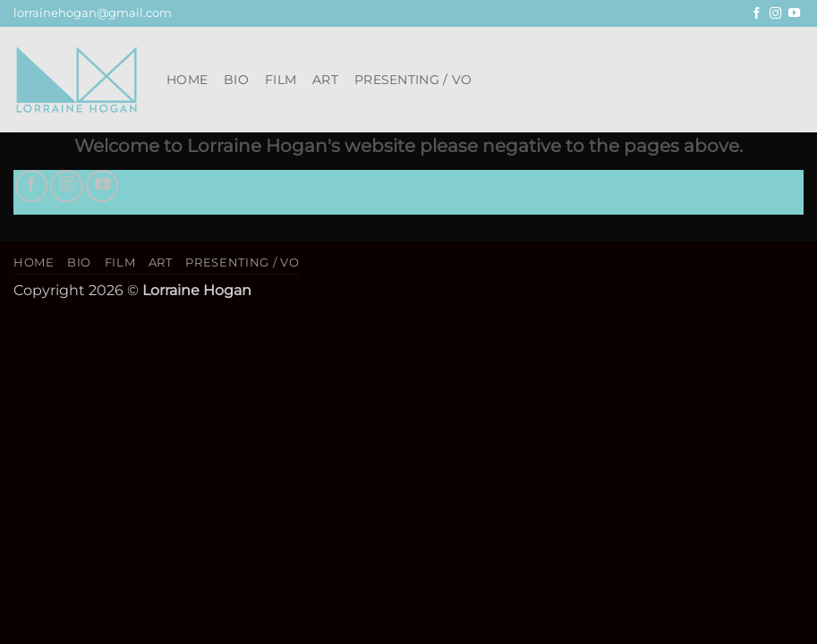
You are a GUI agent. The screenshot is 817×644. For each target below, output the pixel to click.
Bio (236, 80)
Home (187, 80)
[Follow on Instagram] (775, 14)
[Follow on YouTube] (794, 14)
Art (325, 80)
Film (281, 80)
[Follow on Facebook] (757, 14)
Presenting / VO (413, 80)
